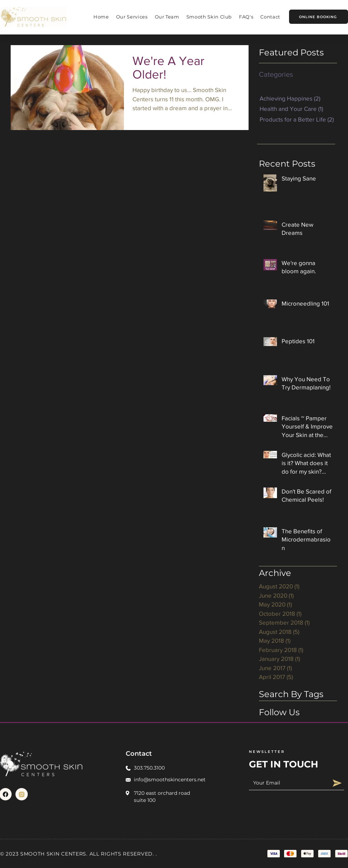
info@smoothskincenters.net (170, 780)
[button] (132, 17)
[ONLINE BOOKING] (319, 17)
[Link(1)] (21, 794)
